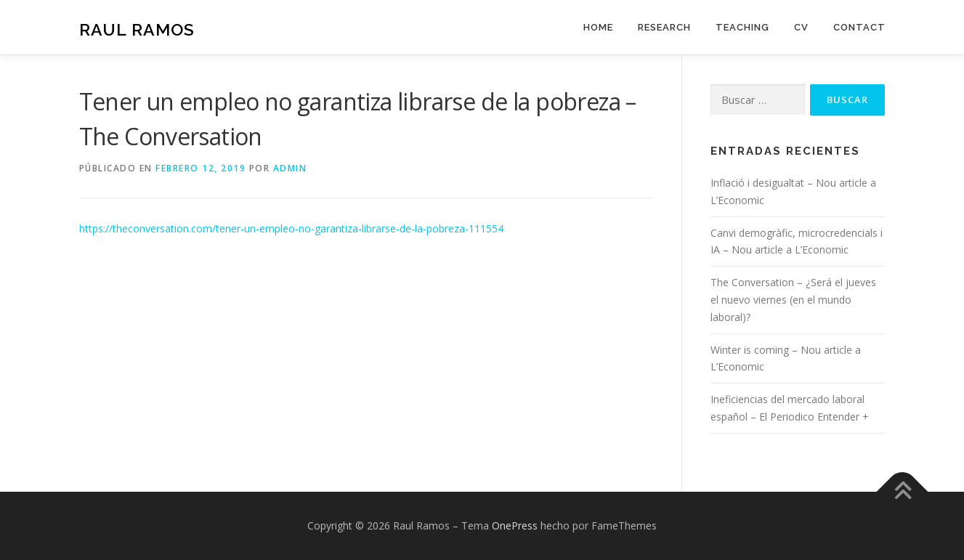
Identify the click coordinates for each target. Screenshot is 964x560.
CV (801, 27)
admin (290, 168)
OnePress (515, 525)
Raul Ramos (137, 29)
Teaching (742, 27)
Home (598, 27)
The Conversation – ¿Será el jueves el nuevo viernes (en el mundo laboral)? (793, 300)
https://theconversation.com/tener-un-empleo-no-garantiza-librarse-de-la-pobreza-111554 (291, 228)
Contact (859, 27)
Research (664, 27)
